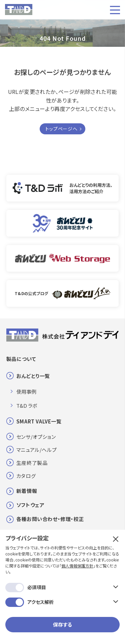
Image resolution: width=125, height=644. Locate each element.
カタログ (26, 476)
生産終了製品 (32, 463)
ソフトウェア (30, 505)
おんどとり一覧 (33, 376)
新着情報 (27, 491)
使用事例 (26, 392)
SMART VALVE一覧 (39, 421)
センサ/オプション (36, 437)
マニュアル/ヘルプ (36, 450)
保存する (62, 624)
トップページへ (61, 129)
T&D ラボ (27, 406)
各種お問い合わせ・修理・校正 (50, 519)
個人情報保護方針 (77, 566)
